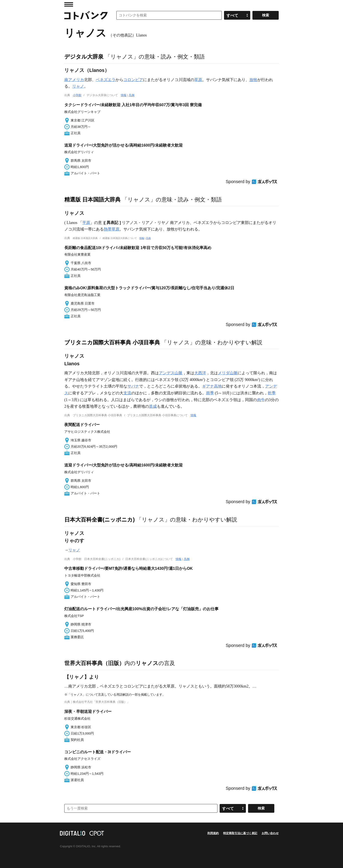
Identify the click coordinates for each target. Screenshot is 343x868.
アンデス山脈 (171, 373)
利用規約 (213, 833)
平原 (86, 223)
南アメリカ (74, 80)
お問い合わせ (270, 833)
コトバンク (86, 15)
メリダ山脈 (228, 373)
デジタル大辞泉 (84, 57)
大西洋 (200, 373)
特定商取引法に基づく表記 (240, 833)
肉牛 (261, 400)
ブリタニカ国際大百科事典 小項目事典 (112, 342)
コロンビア (133, 80)
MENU (69, 4)
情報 (124, 95)
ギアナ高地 (212, 386)
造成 (153, 406)
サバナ (133, 386)
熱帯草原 (112, 229)
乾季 (272, 393)
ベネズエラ (106, 80)
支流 (127, 393)
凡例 (131, 95)
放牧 (253, 80)
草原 (198, 80)
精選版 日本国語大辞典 (92, 199)
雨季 (210, 393)
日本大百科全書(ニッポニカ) (100, 520)
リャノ (78, 86)
